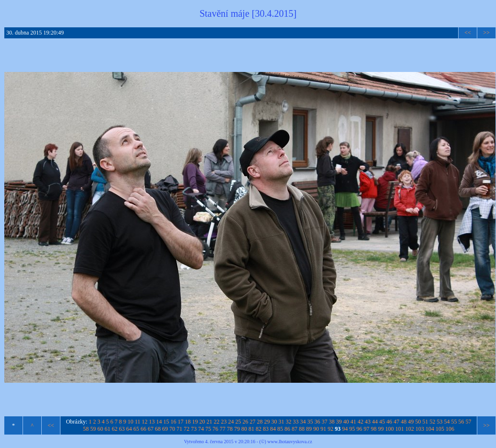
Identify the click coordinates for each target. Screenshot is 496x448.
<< (468, 33)
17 (181, 422)
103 (420, 429)
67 (151, 429)
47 (397, 422)
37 (325, 422)
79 (237, 429)
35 (310, 422)
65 (136, 429)
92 (331, 429)
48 (404, 422)
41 (354, 422)
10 (130, 422)
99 (381, 429)
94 (345, 429)
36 (318, 422)
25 (238, 422)
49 (411, 422)
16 (174, 422)
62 (115, 429)
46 (390, 422)
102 (410, 429)
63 (122, 429)
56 (461, 422)
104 (430, 429)
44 (375, 422)
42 (361, 422)
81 (251, 429)
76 (215, 429)
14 (159, 422)
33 (296, 422)
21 (210, 422)
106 (450, 429)
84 (273, 429)
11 (138, 422)
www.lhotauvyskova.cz (289, 442)
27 (253, 422)
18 (188, 422)
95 (352, 429)
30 (274, 422)
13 (152, 422)
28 (260, 422)
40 (346, 422)
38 (332, 422)
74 (201, 429)
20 (202, 422)
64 (129, 429)
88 (302, 429)
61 (107, 429)
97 (366, 429)
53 (440, 422)
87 (295, 429)
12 (145, 422)
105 (440, 429)
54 (447, 422)
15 (166, 422)
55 (454, 422)
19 (195, 422)
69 (165, 429)
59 (93, 429)
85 (280, 429)
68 (158, 429)
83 (266, 429)
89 (309, 429)
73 (194, 429)
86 (287, 429)
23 (224, 422)
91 (323, 429)
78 (230, 429)
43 (368, 422)
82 (259, 429)
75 (208, 429)
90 (316, 429)
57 (469, 422)
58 (86, 429)
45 (382, 422)
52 (433, 422)
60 (100, 429)
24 (231, 422)
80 (244, 429)
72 (187, 429)
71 (179, 429)
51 (425, 422)
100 (390, 429)
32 (289, 422)
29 (267, 422)
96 (359, 429)
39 (339, 422)
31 (282, 422)
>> (486, 33)
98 (374, 429)
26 (246, 422)
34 (303, 422)
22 (217, 422)
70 (172, 429)
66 (143, 429)
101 (400, 429)
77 (223, 429)
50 (418, 422)
